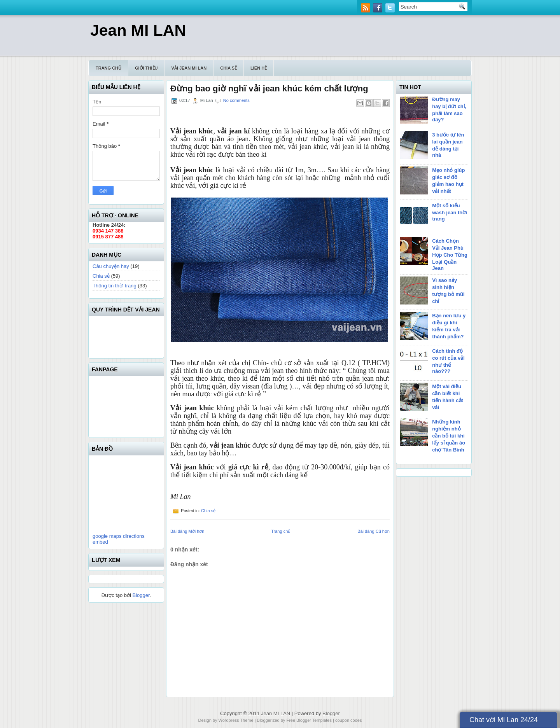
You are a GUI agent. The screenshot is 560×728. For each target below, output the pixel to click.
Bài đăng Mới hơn (187, 531)
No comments (236, 100)
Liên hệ (259, 68)
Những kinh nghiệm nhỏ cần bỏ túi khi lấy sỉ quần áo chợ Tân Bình (449, 436)
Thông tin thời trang (115, 286)
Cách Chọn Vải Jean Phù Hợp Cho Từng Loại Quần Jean (450, 255)
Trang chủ (108, 68)
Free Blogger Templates (309, 720)
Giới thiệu (146, 68)
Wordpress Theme (236, 720)
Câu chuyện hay (111, 266)
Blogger (141, 595)
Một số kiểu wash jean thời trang (450, 212)
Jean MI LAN (138, 30)
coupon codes (349, 720)
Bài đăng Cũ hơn (374, 531)
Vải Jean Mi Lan (189, 68)
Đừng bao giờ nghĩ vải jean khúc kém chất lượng (269, 89)
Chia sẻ (228, 68)
